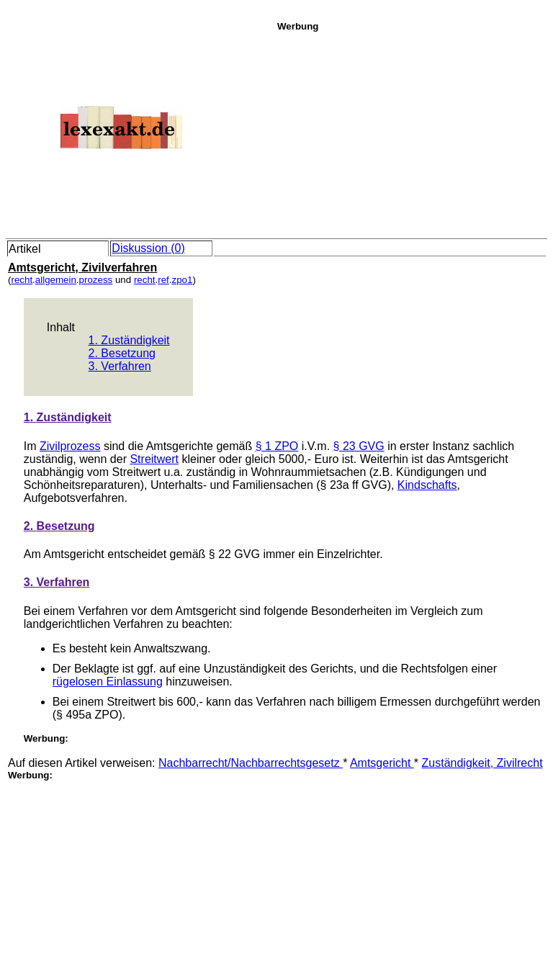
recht (22, 280)
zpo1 (183, 280)
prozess (96, 280)
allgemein (56, 280)
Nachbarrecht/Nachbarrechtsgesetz (251, 763)
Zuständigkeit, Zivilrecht (482, 763)
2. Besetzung (122, 353)
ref (163, 280)
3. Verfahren (120, 366)
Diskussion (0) (148, 248)
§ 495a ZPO (87, 715)
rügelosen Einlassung (108, 682)
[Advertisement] (411, 132)
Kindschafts (427, 485)
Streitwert (154, 459)
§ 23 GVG (359, 446)
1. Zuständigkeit (129, 340)
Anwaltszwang (171, 648)
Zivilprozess (70, 446)
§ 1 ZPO (277, 446)
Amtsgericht (382, 763)
